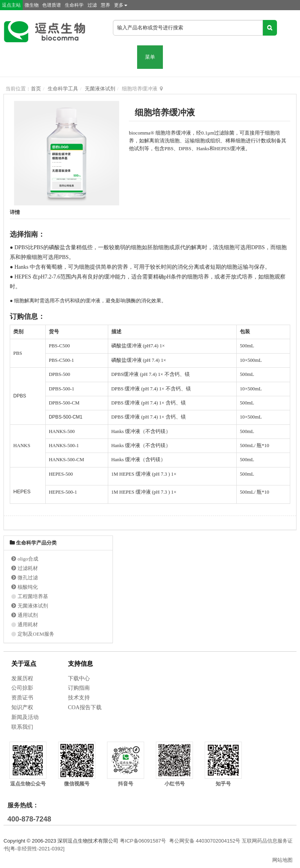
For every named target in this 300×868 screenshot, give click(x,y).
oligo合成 (28, 559)
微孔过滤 (28, 578)
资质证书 (22, 698)
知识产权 (22, 707)
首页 (36, 89)
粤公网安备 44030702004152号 (205, 841)
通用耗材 (28, 624)
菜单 (150, 57)
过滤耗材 (28, 568)
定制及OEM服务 (36, 634)
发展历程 (22, 678)
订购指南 (79, 688)
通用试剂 (28, 615)
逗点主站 (11, 5)
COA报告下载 (85, 707)
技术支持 (79, 698)
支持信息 (80, 664)
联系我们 (22, 727)
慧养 (105, 5)
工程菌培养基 (33, 596)
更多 (121, 5)
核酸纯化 (28, 587)
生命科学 (74, 5)
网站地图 (282, 860)
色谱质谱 (52, 5)
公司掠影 (22, 688)
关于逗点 (24, 664)
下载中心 (79, 678)
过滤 (92, 5)
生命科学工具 (63, 89)
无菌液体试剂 (100, 89)
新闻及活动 (25, 717)
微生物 (32, 5)
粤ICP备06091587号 (143, 841)
